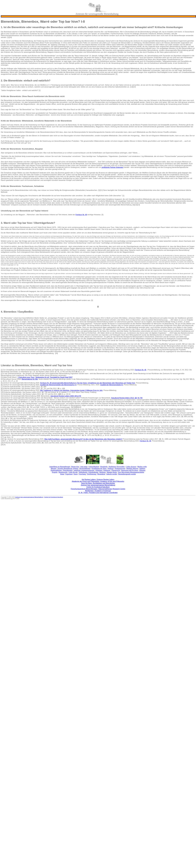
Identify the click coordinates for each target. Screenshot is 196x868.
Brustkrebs (104, 467)
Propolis (55, 472)
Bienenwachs (63, 472)
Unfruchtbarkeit (94, 467)
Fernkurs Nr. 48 (81, 215)
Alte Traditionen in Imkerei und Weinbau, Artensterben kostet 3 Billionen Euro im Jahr (71, 390)
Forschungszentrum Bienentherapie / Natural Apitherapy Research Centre (98, 489)
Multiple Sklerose (132, 468)
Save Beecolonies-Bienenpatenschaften (131, 472)
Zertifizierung (92, 474)
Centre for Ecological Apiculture (98, 487)
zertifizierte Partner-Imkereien (112, 167)
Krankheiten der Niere (99, 468)
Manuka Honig (112, 472)
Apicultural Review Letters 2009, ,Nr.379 (66, 396)
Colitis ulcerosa (131, 467)
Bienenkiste (101, 474)
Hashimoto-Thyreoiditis (117, 467)
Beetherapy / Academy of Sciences (98, 491)
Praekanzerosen (120, 468)
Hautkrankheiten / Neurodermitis (62, 470)
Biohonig (103, 472)
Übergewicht (116, 470)
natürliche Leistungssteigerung (84, 470)
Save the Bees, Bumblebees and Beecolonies (98, 483)
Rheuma (54, 468)
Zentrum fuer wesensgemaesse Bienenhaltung (98, 485)
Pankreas (111, 468)
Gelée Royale (73, 472)
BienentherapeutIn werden (127, 474)
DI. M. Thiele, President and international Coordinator (98, 493)
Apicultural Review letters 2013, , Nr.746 (127, 398)
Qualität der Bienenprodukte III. (112, 385)
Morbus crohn (142, 467)
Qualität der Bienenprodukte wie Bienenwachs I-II (58, 385)
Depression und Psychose (130, 470)
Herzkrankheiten (85, 468)
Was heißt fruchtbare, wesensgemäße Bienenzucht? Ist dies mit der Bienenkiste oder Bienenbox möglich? (83, 439)
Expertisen (69, 474)
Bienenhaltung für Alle (30, 379)
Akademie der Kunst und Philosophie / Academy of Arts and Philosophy (98, 481)
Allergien (142, 470)
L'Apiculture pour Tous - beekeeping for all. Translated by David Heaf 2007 (45, 377)
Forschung (82, 474)
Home (62, 474)
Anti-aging (84, 467)
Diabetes (142, 468)
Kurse (76, 474)
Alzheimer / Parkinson (103, 470)
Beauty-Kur (75, 467)
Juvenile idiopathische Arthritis (68, 468)
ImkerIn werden (112, 474)
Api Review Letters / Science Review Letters (98, 479)
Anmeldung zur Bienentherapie (60, 467)
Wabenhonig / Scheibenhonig (89, 472)
